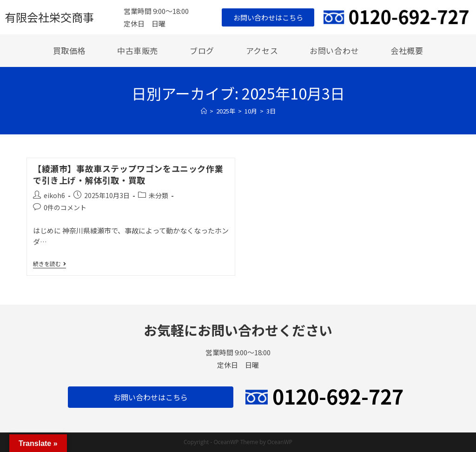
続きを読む (50, 264)
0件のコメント (65, 207)
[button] (268, 17)
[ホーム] (204, 111)
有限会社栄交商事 (49, 17)
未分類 (159, 195)
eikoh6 (54, 195)
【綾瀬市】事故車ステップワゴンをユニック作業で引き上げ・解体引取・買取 (128, 174)
